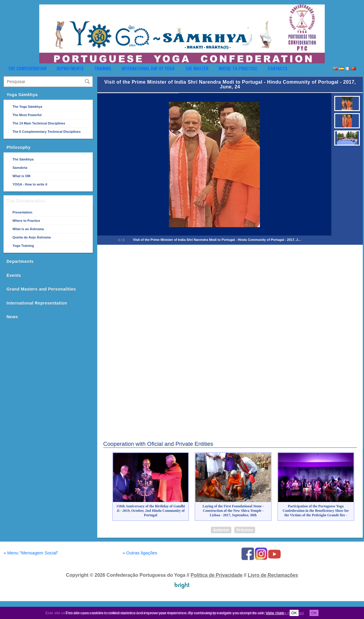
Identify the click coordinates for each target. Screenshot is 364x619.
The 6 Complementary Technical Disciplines (47, 132)
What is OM (21, 176)
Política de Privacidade (216, 575)
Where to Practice (238, 68)
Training (103, 68)
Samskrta (20, 168)
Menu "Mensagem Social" (31, 553)
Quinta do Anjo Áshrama (32, 237)
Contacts (277, 68)
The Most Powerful (27, 115)
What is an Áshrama (28, 229)
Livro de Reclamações (273, 575)
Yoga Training (23, 246)
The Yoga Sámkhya (27, 107)
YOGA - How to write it (30, 184)
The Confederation (27, 68)
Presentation (22, 212)
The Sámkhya (23, 159)
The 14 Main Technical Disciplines (39, 123)
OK (294, 613)
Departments (70, 68)
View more (275, 613)
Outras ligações (140, 553)
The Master (197, 68)
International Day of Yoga (148, 68)
